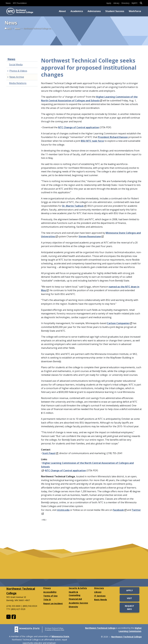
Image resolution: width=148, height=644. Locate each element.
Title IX (47, 600)
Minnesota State (60, 636)
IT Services (100, 596)
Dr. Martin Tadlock (74, 206)
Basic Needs (101, 600)
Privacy (47, 588)
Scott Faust (50, 453)
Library (116, 3)
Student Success (115, 11)
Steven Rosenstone (91, 236)
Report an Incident (53, 603)
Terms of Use (50, 596)
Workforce (135, 11)
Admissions (94, 11)
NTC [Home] (8, 28)
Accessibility (50, 592)
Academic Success (78, 603)
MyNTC (135, 3)
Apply (109, 3)
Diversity (73, 607)
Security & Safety (78, 588)
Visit (129, 598)
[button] (141, 3)
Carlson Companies (119, 323)
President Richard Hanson (113, 137)
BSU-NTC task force (92, 141)
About (62, 11)
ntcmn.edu (63, 510)
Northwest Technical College (100, 628)
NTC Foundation (20, 3)
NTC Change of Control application (79, 127)
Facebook (120, 510)
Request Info (129, 608)
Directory (125, 3)
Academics (77, 11)
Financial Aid (75, 599)
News (8, 3)
